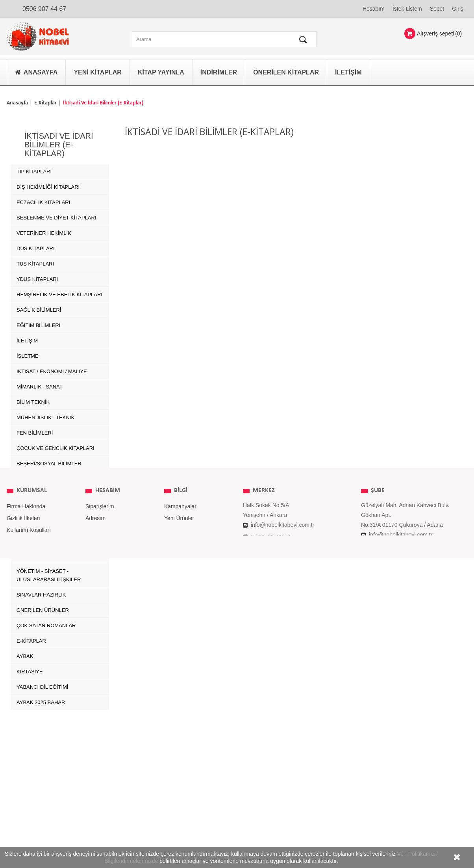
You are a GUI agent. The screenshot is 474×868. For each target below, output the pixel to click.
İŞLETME (28, 354)
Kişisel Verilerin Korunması (40, 813)
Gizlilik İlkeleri (23, 777)
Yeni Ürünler (179, 777)
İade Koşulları (24, 801)
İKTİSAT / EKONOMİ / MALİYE (52, 369)
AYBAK (25, 654)
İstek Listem (407, 9)
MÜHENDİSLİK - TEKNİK (45, 415)
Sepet (437, 9)
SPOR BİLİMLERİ (37, 553)
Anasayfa (17, 103)
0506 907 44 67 (44, 9)
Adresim (95, 777)
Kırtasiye (30, 669)
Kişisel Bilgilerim (105, 789)
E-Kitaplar (45, 103)
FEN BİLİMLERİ (35, 430)
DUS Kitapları (36, 246)
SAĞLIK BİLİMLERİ (39, 308)
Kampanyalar (181, 766)
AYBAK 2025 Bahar (41, 700)
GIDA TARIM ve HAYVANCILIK (53, 492)
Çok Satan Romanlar (46, 623)
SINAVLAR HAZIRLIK (41, 592)
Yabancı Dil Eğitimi (42, 685)
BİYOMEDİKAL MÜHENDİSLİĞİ (53, 507)
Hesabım (374, 9)
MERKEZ (264, 750)
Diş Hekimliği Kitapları (48, 185)
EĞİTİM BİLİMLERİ (38, 323)
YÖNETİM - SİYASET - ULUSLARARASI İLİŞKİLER (49, 573)
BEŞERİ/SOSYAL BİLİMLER (49, 461)
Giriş (458, 9)
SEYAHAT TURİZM (38, 523)
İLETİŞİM (27, 338)
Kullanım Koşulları (29, 789)
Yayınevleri (178, 801)
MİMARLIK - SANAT (40, 384)
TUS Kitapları (35, 261)
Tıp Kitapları (34, 169)
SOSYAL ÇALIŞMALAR (44, 538)
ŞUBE (378, 750)
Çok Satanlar (180, 789)
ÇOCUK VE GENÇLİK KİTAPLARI (56, 446)
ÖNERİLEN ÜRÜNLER (43, 608)
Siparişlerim (100, 766)
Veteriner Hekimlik (44, 231)
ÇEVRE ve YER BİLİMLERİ (48, 477)
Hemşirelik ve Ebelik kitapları (59, 292)
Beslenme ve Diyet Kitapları (56, 215)
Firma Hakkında (26, 766)
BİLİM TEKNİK (33, 400)
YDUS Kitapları (37, 277)
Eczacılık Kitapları (43, 200)
